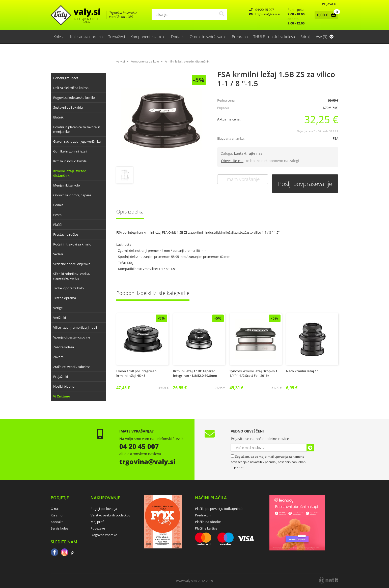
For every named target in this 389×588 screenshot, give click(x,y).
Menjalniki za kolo (67, 185)
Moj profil (98, 522)
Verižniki (60, 318)
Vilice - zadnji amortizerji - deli (75, 327)
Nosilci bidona (64, 386)
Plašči (57, 225)
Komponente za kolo (148, 37)
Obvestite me (232, 161)
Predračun (203, 515)
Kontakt (57, 522)
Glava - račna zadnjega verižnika (77, 141)
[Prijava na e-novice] (310, 448)
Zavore (58, 357)
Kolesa (59, 37)
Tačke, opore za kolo (68, 288)
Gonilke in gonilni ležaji (70, 151)
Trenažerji (117, 37)
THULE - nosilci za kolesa (274, 37)
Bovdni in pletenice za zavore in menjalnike (77, 129)
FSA (336, 138)
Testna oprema (65, 298)
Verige (58, 308)
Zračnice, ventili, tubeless (72, 367)
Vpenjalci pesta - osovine (72, 337)
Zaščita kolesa (64, 347)
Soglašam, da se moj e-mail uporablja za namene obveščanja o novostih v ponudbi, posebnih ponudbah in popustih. (268, 462)
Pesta (57, 215)
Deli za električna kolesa (71, 88)
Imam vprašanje (243, 179)
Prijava (329, 4)
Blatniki (59, 117)
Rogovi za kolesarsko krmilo (74, 98)
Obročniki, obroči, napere (72, 195)
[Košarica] (325, 15)
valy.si (121, 61)
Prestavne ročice (66, 234)
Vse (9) (325, 37)
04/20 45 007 (265, 10)
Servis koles (59, 528)
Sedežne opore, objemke (72, 264)
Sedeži (58, 254)
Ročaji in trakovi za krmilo (72, 244)
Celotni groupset (66, 78)
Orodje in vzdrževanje (208, 37)
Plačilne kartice (206, 528)
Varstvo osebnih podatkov (110, 515)
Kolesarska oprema (86, 37)
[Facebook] (54, 553)
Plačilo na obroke (208, 522)
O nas (55, 509)
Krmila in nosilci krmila (70, 161)
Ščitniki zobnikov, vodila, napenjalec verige (72, 276)
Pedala (58, 205)
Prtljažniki (61, 377)
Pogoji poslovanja (104, 509)
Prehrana (240, 37)
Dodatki (178, 37)
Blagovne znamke (104, 535)
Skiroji (305, 37)
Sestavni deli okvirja (68, 107)
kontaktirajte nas (248, 153)
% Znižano (62, 396)
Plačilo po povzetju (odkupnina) (219, 509)
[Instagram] (65, 553)
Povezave (98, 528)
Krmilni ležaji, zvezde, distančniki (70, 173)
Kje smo (57, 515)
